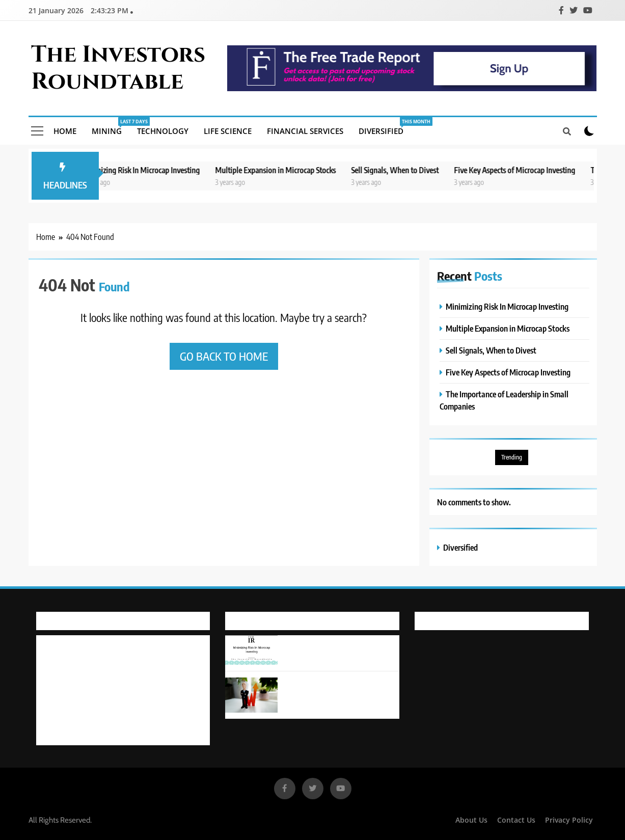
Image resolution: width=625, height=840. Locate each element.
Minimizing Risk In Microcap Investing (148, 170)
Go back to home (224, 356)
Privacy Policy (569, 820)
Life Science (228, 131)
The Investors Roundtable (118, 68)
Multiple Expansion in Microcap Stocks (283, 170)
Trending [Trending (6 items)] (512, 457)
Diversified (385, 127)
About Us (471, 820)
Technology (163, 131)
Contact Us (516, 820)
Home (65, 131)
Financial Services (305, 131)
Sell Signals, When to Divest (403, 170)
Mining (111, 127)
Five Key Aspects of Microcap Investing (523, 170)
